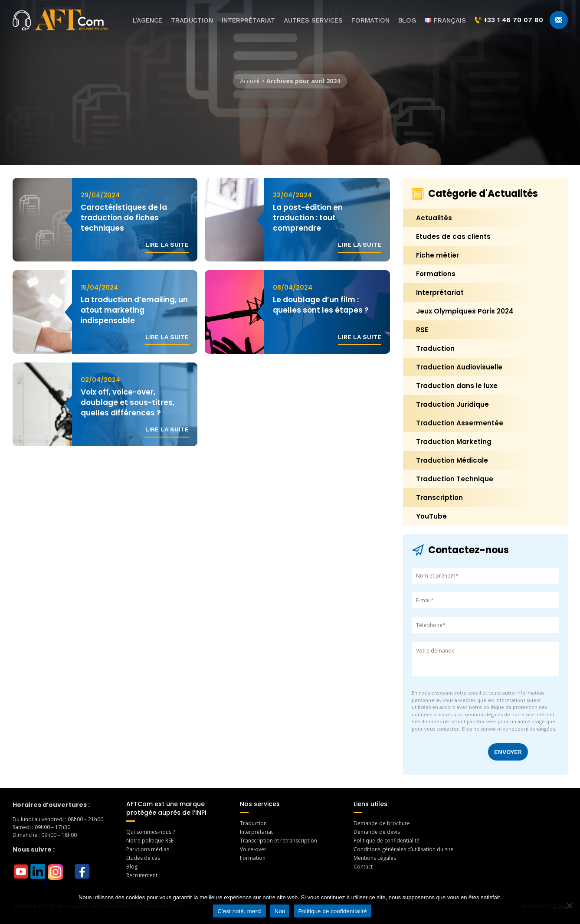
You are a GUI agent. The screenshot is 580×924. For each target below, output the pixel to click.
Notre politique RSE (150, 841)
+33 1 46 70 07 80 (509, 20)
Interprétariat (248, 20)
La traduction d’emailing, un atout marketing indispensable (134, 310)
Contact (363, 867)
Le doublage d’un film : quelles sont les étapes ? (321, 305)
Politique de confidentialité (387, 841)
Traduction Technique (455, 479)
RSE (422, 330)
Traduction (192, 20)
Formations (436, 274)
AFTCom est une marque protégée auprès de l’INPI (166, 808)
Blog (407, 20)
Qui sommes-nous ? (151, 832)
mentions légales (483, 714)
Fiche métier (437, 255)
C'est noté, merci (239, 911)
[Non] (569, 905)
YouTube (431, 516)
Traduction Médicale (452, 460)
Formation (370, 20)
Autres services (313, 20)
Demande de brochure (382, 823)
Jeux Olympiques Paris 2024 (465, 311)
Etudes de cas (143, 858)
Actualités (434, 218)
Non (280, 911)
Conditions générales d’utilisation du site (403, 849)
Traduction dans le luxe (457, 386)
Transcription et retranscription (279, 841)
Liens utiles (370, 804)
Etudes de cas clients (453, 237)
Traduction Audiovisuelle (459, 367)
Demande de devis (377, 832)
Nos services (260, 804)
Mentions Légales (375, 858)
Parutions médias (148, 849)
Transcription (439, 498)
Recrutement (142, 875)
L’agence (147, 20)
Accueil (250, 81)
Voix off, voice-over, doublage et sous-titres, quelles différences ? (128, 402)
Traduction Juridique (452, 404)
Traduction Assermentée (460, 423)
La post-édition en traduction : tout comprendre (308, 218)
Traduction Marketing (454, 442)
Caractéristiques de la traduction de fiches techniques (124, 218)
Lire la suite (167, 245)
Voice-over (253, 849)
